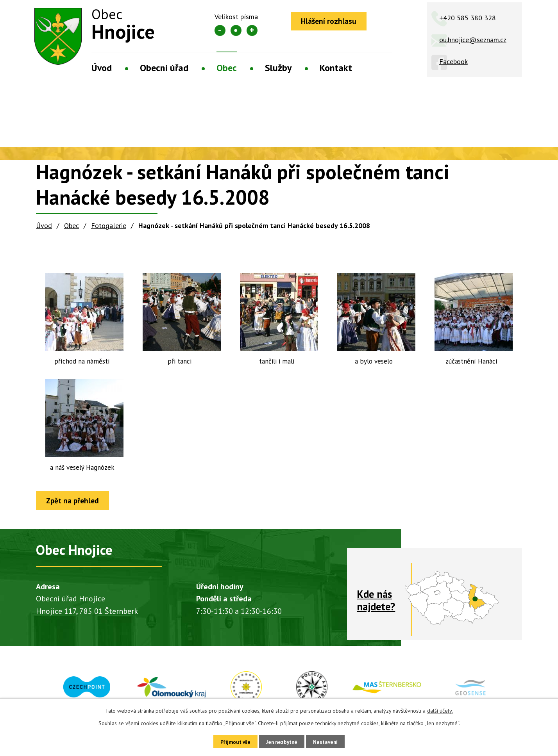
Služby (278, 68)
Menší (220, 30)
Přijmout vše (231, 741)
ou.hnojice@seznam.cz (473, 40)
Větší (252, 30)
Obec (227, 68)
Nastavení (330, 741)
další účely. (440, 710)
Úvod (102, 68)
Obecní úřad (164, 68)
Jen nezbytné (282, 741)
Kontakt (336, 68)
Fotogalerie (109, 226)
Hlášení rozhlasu (331, 21)
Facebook (453, 62)
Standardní (236, 30)
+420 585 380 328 (468, 18)
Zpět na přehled (75, 501)
